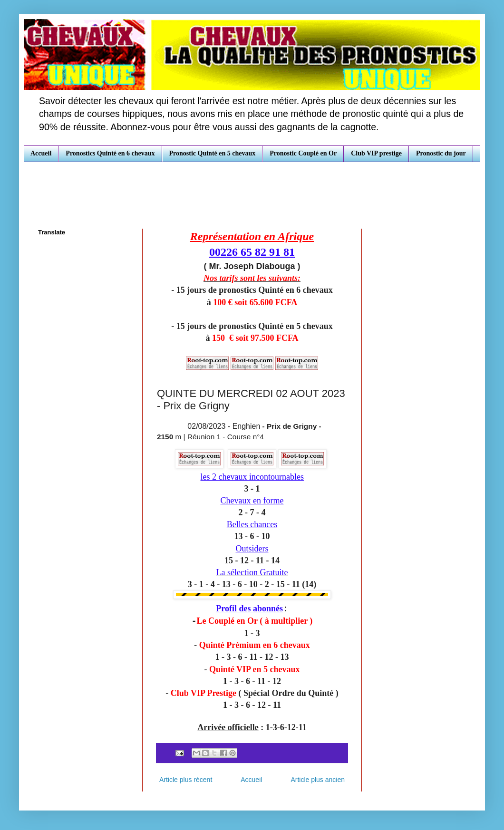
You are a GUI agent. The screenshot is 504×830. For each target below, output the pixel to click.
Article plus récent (186, 780)
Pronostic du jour (441, 153)
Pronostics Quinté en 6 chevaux (110, 153)
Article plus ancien (318, 780)
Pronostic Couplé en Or (303, 153)
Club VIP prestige (376, 153)
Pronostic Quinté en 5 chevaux (213, 153)
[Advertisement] (252, 188)
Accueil (41, 153)
